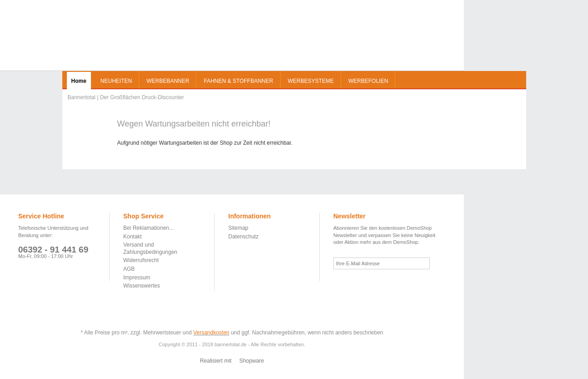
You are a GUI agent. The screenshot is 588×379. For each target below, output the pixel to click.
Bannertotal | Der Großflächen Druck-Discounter (89, 39)
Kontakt (133, 237)
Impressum (137, 278)
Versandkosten (211, 333)
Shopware (251, 361)
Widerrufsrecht (141, 260)
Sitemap (238, 228)
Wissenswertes (142, 286)
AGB (129, 269)
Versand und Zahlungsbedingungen (150, 248)
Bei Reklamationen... (148, 228)
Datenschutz (244, 237)
